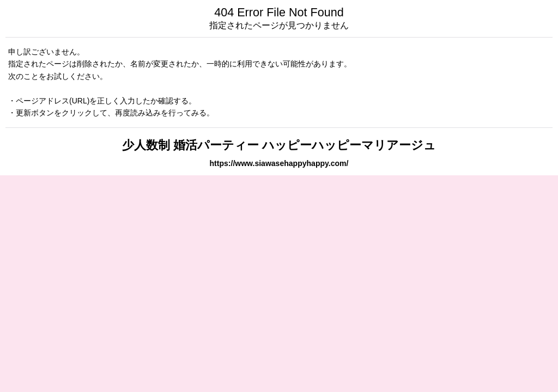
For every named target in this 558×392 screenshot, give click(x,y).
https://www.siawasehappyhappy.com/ (279, 163)
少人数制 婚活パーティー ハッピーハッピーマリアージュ (279, 145)
